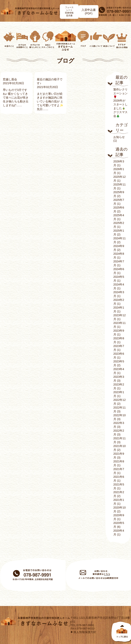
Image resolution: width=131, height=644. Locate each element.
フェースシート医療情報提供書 (69, 11)
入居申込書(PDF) (89, 12)
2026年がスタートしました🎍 (120, 104)
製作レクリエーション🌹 (120, 93)
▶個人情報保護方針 (83, 632)
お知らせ (119, 137)
